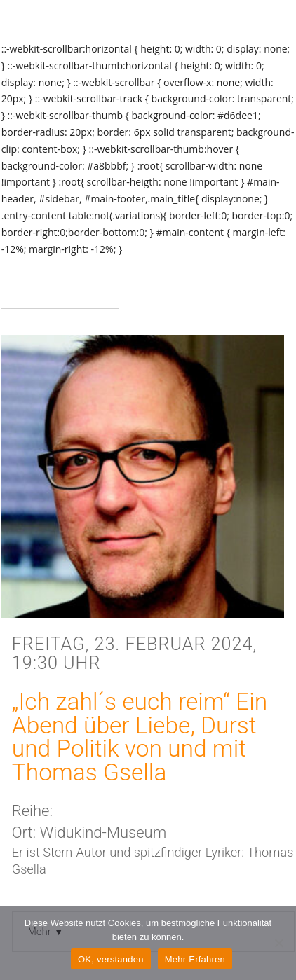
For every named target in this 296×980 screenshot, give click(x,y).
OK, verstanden (111, 959)
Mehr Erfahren (195, 959)
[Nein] (278, 943)
